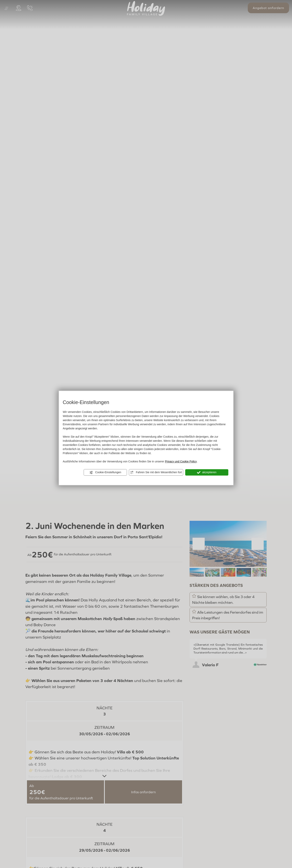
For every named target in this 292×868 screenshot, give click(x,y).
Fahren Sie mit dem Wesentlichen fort (156, 472)
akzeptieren (207, 472)
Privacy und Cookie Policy (181, 461)
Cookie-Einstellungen (105, 472)
